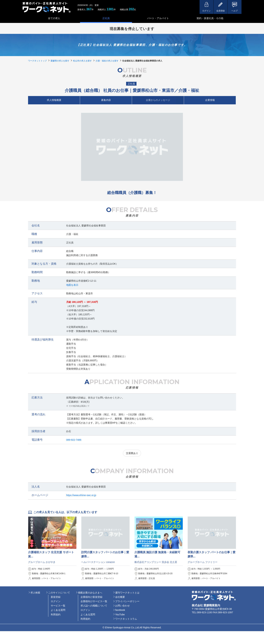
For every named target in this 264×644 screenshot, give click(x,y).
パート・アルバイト (158, 18)
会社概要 (120, 597)
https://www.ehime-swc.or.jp (81, 495)
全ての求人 (54, 18)
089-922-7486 (74, 440)
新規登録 (56, 597)
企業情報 (210, 100)
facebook (120, 610)
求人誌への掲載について (94, 606)
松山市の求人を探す (82, 61)
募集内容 (106, 100)
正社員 (106, 18)
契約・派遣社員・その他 (210, 18)
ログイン (56, 601)
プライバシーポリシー (127, 601)
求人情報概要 (54, 100)
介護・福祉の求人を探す (107, 61)
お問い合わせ (122, 606)
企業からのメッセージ (158, 100)
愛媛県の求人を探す (60, 61)
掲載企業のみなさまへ (90, 593)
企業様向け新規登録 (91, 597)
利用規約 (56, 614)
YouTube (120, 614)
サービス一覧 (58, 606)
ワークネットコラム (126, 619)
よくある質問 (58, 610)
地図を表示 (72, 285)
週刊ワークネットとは (127, 593)
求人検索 (35, 593)
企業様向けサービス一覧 (94, 601)
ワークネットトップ (37, 61)
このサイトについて (59, 593)
